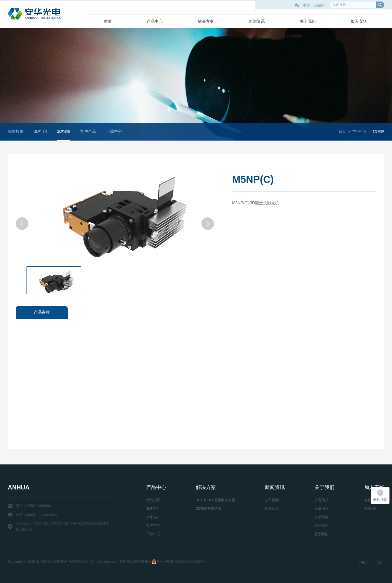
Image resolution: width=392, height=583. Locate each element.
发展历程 (321, 508)
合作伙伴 (321, 525)
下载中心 (117, 131)
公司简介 (321, 500)
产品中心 (155, 21)
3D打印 (43, 131)
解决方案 (206, 21)
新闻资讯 (257, 21)
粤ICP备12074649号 (135, 561)
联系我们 (321, 534)
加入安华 (359, 21)
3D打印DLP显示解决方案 (216, 500)
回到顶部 (380, 499)
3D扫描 (66, 131)
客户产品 (91, 131)
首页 (108, 21)
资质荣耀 (321, 517)
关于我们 (308, 21)
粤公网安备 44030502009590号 (181, 561)
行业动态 (272, 508)
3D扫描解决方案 (209, 508)
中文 (306, 5)
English (319, 5)
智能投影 (18, 131)
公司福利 (371, 508)
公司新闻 (272, 500)
